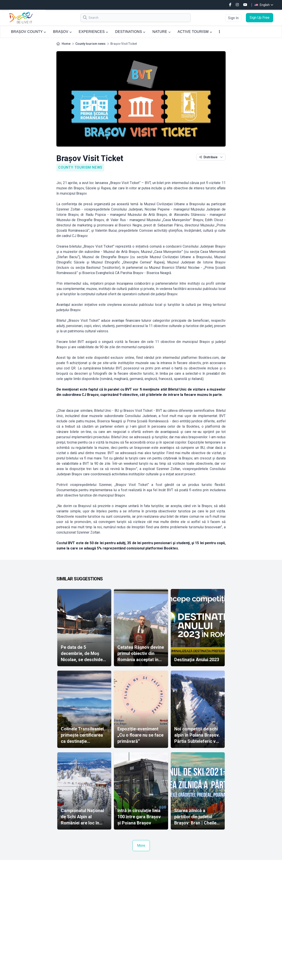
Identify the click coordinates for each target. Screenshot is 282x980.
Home (66, 44)
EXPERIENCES (93, 32)
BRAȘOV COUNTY (29, 32)
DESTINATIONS (130, 32)
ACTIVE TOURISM (195, 32)
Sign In (233, 18)
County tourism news (90, 44)
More (141, 846)
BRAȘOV (62, 32)
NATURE (161, 32)
